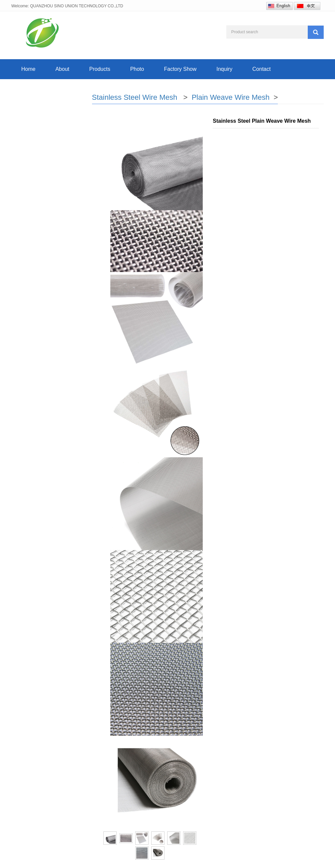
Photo (137, 69)
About (62, 69)
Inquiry (224, 69)
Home (28, 69)
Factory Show (180, 69)
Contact (261, 69)
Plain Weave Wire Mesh (232, 97)
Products (100, 69)
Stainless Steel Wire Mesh (136, 97)
